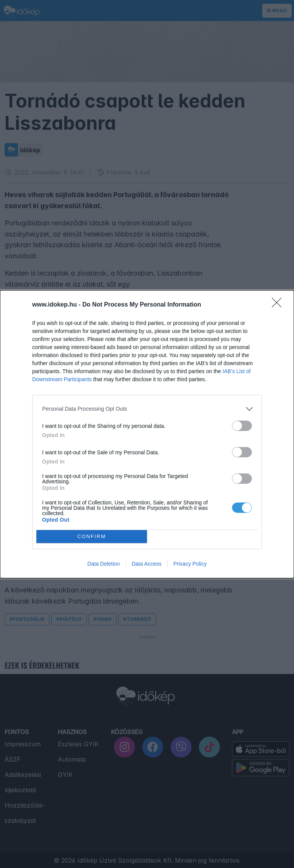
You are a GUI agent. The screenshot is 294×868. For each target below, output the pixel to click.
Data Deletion (104, 564)
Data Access (147, 564)
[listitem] (147, 409)
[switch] (242, 426)
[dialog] (147, 434)
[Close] (279, 305)
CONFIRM (92, 536)
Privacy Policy (190, 564)
